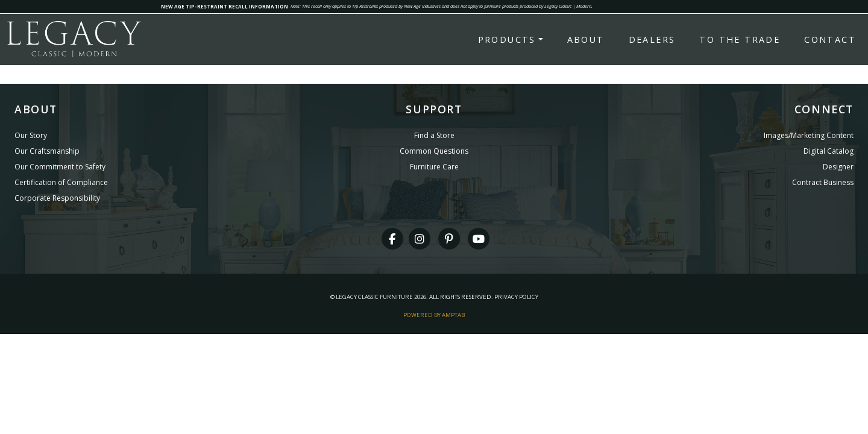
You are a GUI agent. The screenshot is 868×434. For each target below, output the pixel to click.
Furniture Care (434, 167)
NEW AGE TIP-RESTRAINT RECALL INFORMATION (225, 6)
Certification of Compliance (61, 182)
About (586, 39)
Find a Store (434, 135)
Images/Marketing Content (809, 135)
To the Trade (740, 39)
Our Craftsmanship (47, 151)
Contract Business (823, 182)
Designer (838, 167)
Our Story (31, 135)
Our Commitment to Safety (60, 167)
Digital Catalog (829, 151)
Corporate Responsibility (57, 198)
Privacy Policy (516, 297)
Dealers (652, 39)
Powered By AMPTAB (434, 315)
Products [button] (507, 39)
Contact (830, 39)
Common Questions (434, 151)
